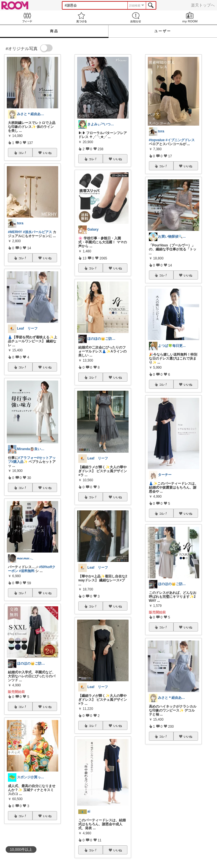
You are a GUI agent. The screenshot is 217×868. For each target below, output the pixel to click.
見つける (81, 17)
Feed (27, 17)
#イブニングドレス (180, 140)
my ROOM (190, 17)
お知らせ (136, 17)
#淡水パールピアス (37, 232)
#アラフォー (28, 458)
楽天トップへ (203, 5)
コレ (23, 153)
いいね (47, 153)
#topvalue (157, 140)
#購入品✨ (19, 462)
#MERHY (15, 232)
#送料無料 (27, 571)
